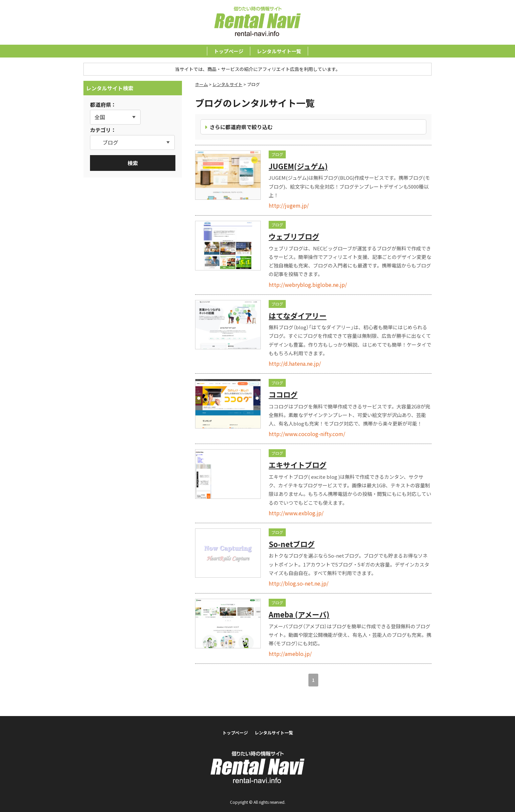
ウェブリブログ (294, 236)
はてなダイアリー (298, 315)
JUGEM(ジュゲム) (298, 166)
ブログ (277, 154)
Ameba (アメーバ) (299, 614)
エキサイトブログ (298, 465)
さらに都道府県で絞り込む (241, 127)
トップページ (229, 51)
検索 (133, 163)
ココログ (283, 394)
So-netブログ (292, 544)
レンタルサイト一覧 (279, 51)
